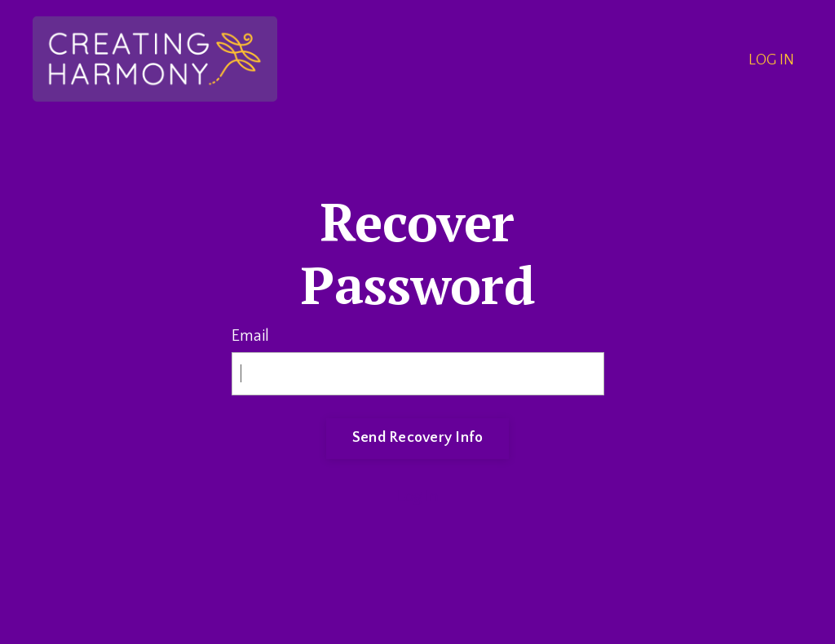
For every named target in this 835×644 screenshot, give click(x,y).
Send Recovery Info (418, 438)
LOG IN (771, 60)
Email (250, 336)
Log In (418, 496)
